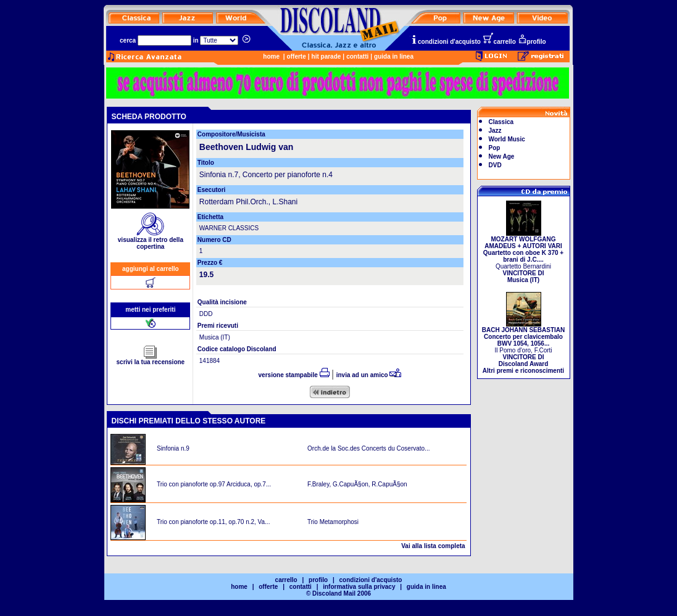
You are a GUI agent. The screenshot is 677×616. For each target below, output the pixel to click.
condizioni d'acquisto (446, 42)
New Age (502, 156)
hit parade (326, 56)
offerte (297, 56)
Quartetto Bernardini (523, 257)
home (271, 56)
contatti (357, 56)
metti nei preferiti (150, 310)
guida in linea (394, 56)
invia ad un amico (369, 375)
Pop (495, 148)
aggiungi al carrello (151, 269)
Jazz (495, 131)
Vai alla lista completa (433, 546)
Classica (501, 122)
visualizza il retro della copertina (151, 240)
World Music (507, 139)
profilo (532, 42)
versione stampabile (294, 375)
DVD (495, 165)
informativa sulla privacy (359, 587)
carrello (499, 42)
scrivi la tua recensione (151, 359)
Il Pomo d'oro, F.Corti (523, 348)
